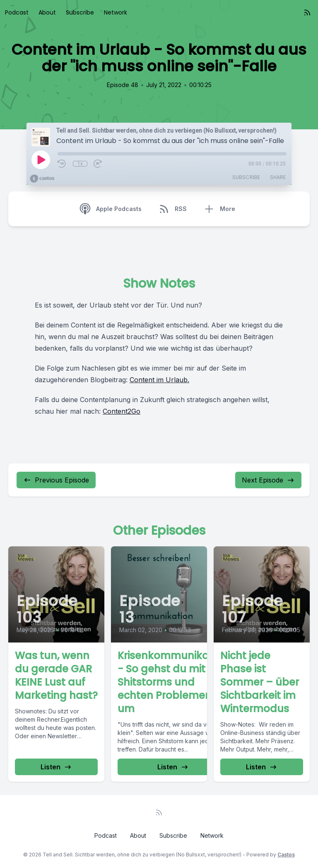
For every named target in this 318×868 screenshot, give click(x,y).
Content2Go (122, 411)
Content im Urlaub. (159, 380)
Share (278, 177)
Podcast (17, 12)
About (47, 12)
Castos (286, 855)
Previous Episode (56, 480)
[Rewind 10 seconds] (62, 164)
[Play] (41, 160)
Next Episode (268, 480)
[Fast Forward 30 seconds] (98, 164)
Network (116, 12)
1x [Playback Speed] (80, 164)
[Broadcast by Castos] (42, 179)
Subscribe (80, 12)
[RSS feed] (307, 12)
